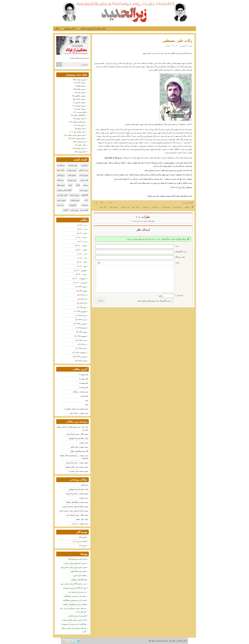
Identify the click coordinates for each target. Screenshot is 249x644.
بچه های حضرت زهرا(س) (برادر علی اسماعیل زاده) (73, 610)
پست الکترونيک (181, 251)
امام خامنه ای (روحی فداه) (93, 29)
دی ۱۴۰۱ (83, 225)
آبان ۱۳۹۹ (83, 303)
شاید (86, 404)
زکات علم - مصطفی (177, 41)
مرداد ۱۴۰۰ (82, 274)
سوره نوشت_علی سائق (79, 447)
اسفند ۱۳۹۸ (82, 328)
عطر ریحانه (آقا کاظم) (78, 571)
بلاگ (174, 641)
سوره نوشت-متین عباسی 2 (78, 471)
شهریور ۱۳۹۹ (82, 311)
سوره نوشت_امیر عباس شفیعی (77, 467)
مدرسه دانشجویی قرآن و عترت (75, 563)
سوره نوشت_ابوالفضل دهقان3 (77, 502)
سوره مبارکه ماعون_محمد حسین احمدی (74, 511)
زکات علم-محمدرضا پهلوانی (78, 438)
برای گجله (84, 485)
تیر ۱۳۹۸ (83, 344)
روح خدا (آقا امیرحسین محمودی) (75, 588)
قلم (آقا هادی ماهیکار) (79, 580)
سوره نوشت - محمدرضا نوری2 (77, 463)
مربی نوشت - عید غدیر (80, 524)
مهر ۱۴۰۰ (83, 266)
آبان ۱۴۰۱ (83, 233)
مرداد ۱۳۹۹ (82, 315)
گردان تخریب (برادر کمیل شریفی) (74, 620)
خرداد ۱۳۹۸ (82, 348)
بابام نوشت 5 (83, 374)
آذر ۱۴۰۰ (83, 258)
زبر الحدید (189, 6)
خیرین (84, 545)
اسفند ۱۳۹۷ (82, 361)
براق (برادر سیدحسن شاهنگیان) (75, 596)
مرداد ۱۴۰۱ (82, 237)
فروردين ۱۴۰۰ (81, 283)
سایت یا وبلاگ (180, 257)
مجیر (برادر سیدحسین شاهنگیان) (75, 600)
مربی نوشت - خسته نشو (79, 413)
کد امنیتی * (179, 295)
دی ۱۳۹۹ (83, 295)
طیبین (84, 537)
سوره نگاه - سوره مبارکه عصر (77, 434)
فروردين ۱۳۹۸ (81, 357)
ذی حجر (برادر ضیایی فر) (77, 592)
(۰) (138, 217)
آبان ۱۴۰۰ (83, 262)
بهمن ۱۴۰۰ (82, 250)
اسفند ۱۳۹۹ (82, 287)
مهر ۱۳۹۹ (83, 307)
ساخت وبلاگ (182, 641)
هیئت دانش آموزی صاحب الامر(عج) (74, 567)
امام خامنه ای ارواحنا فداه (77, 559)
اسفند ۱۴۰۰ (82, 246)
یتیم (87, 400)
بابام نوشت (84, 396)
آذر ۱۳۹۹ (83, 299)
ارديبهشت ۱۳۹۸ (81, 352)
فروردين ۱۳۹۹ (81, 324)
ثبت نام (154, 239)
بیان (159, 239)
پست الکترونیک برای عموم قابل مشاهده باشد (154, 301)
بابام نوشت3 (84, 383)
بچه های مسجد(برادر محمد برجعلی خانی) (74, 630)
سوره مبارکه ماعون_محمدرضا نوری (75, 506)
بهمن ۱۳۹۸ (82, 332)
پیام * (177, 263)
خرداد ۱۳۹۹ (82, 320)
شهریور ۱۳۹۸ (82, 336)
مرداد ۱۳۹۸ (82, 340)
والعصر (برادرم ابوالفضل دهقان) (75, 604)
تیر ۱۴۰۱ (83, 241)
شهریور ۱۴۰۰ (82, 270)
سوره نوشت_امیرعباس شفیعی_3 (76, 409)
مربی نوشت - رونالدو (81, 392)
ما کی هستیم (70, 29)
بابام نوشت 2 (83, 387)
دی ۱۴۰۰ (83, 254)
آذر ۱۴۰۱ (83, 229)
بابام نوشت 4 (83, 379)
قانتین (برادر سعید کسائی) (77, 616)
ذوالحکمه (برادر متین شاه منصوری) (74, 624)
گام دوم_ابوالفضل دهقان (79, 451)
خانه (57, 29)
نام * (177, 246)
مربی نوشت (84, 443)
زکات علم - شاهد (82, 519)
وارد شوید (130, 239)
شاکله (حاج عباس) (80, 575)
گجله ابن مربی (81, 541)
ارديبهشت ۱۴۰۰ (81, 278)
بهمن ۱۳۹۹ (82, 291)
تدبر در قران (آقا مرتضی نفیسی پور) (73, 584)
